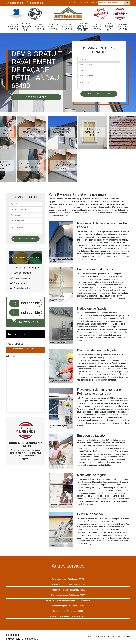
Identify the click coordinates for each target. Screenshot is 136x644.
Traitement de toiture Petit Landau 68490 (68, 590)
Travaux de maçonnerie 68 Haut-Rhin (122, 27)
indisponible (15, 3)
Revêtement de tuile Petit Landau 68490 (68, 585)
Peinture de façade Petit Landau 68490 (68, 579)
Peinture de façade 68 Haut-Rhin (26, 27)
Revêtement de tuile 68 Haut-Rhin (39, 27)
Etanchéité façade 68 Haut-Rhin (96, 27)
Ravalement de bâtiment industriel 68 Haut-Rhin (82, 27)
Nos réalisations (36, 97)
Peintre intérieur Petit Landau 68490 (68, 611)
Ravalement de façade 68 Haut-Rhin (13, 27)
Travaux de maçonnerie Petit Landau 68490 (68, 617)
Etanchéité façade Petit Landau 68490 (68, 606)
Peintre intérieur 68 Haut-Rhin (109, 27)
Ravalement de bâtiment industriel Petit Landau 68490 (68, 600)
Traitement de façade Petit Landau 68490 (68, 595)
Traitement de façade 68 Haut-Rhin (67, 27)
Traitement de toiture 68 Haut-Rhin (53, 27)
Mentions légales (123, 637)
